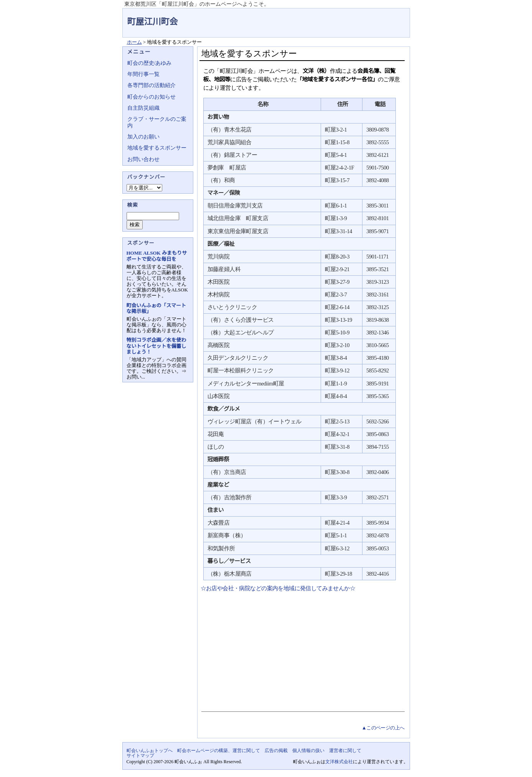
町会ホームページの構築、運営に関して (219, 751)
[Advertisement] (302, 650)
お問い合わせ (143, 159)
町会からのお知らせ (152, 97)
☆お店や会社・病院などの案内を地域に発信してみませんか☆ (278, 588)
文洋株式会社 (339, 762)
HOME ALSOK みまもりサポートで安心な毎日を (157, 256)
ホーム (134, 42)
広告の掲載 (276, 751)
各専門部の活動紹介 (152, 85)
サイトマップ (140, 756)
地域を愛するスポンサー (157, 148)
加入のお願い (143, 137)
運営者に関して (345, 751)
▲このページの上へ (383, 728)
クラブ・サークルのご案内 (157, 122)
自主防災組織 (143, 108)
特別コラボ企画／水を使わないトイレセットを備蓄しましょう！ (156, 346)
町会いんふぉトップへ (150, 751)
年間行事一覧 (143, 74)
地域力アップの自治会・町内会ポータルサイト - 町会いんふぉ (381, 17)
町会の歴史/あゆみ (150, 63)
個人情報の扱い (308, 751)
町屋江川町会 (153, 22)
